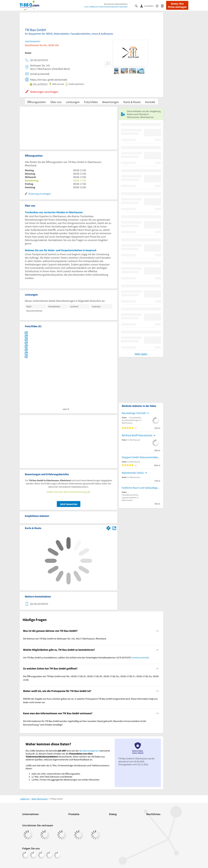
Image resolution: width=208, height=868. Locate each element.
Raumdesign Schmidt (134, 413)
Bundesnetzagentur (89, 751)
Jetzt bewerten (69, 504)
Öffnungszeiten (36, 102)
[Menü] (164, 6)
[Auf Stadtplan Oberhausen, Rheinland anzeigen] (114, 528)
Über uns (56, 102)
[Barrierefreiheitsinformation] (158, 6)
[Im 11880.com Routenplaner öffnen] (108, 528)
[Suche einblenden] (138, 6)
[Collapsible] (157, 631)
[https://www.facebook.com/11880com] (25, 855)
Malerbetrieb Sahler (133, 473)
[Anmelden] (148, 6)
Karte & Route (132, 102)
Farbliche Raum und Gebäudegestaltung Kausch (141, 488)
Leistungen (73, 102)
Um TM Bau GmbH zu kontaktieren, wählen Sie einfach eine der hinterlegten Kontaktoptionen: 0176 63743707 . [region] (86, 657)
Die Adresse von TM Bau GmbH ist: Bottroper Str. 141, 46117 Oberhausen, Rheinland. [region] (65, 639)
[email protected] (140, 657)
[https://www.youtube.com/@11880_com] (57, 855)
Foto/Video (91, 102)
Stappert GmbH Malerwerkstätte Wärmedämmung (141, 457)
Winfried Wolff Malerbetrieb (137, 435)
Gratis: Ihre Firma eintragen (177, 5)
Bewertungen (111, 102)
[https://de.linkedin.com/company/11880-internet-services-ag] (49, 855)
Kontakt (150, 102)
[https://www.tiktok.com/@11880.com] (41, 855)
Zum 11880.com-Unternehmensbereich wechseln (106, 7)
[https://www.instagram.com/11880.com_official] (33, 855)
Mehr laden (141, 354)
